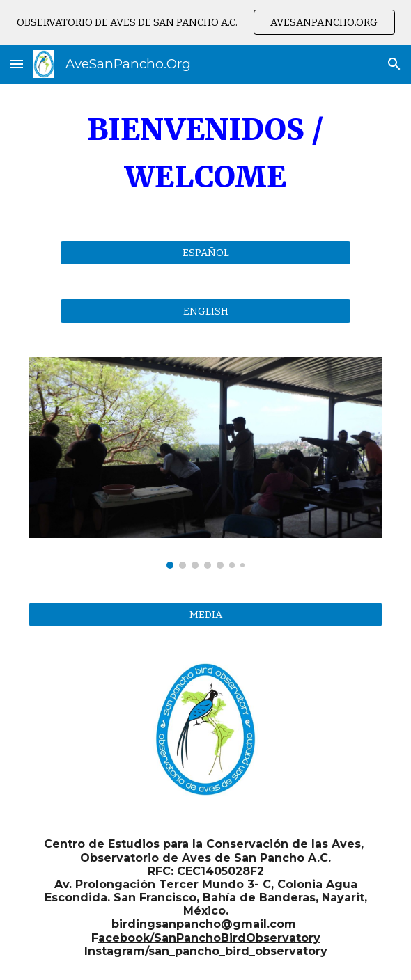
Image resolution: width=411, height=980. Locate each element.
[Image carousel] (205, 463)
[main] (205, 153)
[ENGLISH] (205, 311)
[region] (205, 22)
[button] (17, 64)
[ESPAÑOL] (205, 252)
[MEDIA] (205, 614)
